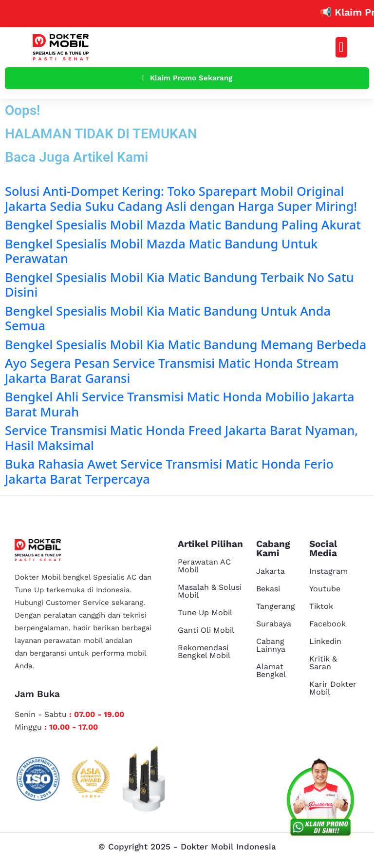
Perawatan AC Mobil (204, 566)
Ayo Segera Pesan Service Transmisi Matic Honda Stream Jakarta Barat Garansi (172, 370)
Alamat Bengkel (271, 670)
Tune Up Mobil (205, 613)
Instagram (328, 571)
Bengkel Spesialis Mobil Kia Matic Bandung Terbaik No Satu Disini (179, 284)
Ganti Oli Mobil (206, 630)
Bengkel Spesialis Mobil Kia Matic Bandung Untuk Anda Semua (168, 318)
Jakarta (271, 571)
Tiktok (321, 606)
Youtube (325, 589)
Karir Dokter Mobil (333, 688)
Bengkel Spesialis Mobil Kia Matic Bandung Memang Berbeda (186, 344)
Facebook (327, 624)
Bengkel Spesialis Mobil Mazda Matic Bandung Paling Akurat (183, 225)
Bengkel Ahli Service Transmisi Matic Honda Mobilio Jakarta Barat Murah (179, 404)
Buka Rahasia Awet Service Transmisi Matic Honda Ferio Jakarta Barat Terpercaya (169, 471)
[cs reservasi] (320, 800)
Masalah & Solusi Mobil (210, 591)
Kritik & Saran (323, 663)
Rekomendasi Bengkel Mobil (204, 651)
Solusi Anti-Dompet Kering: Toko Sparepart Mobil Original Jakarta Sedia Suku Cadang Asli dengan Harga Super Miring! (181, 198)
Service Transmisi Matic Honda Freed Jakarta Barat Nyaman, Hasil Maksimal (181, 437)
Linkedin (325, 641)
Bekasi (268, 589)
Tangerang (276, 606)
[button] (341, 47)
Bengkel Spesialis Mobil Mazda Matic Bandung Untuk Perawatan (161, 251)
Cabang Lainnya (271, 645)
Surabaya (274, 624)
